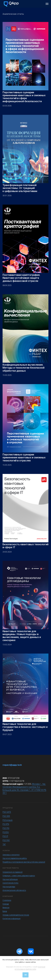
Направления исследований (13, 872)
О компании (7, 900)
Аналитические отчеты (10, 883)
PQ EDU (6, 832)
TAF (4, 844)
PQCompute (8, 820)
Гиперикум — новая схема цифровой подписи (19, 876)
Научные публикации (10, 879)
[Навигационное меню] (47, 4)
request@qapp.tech (12, 765)
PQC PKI (6, 828)
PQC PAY (6, 840)
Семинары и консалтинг (11, 855)
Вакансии (6, 908)
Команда (6, 904)
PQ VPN (6, 824)
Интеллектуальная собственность (14, 890)
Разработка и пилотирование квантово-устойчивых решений (24, 862)
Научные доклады (9, 887)
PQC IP (5, 836)
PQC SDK (6, 816)
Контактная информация (11, 919)
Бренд (5, 911)
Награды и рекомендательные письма (16, 915)
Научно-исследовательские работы (15, 858)
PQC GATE (7, 812)
